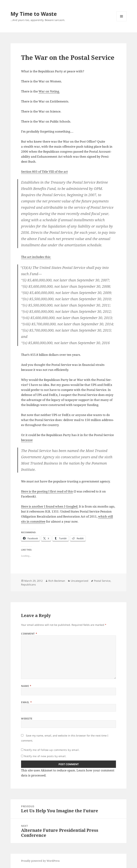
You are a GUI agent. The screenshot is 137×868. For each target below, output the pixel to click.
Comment (29, 634)
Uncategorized (80, 581)
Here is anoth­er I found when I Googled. (50, 506)
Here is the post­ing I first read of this (47, 491)
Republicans (28, 584)
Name (26, 686)
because (27, 440)
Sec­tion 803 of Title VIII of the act (44, 172)
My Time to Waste (34, 14)
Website (27, 718)
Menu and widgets (122, 21)
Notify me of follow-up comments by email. (52, 750)
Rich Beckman (57, 581)
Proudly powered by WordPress (40, 861)
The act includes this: (36, 257)
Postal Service (102, 581)
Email (26, 702)
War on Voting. (49, 91)
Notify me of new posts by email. (45, 756)
